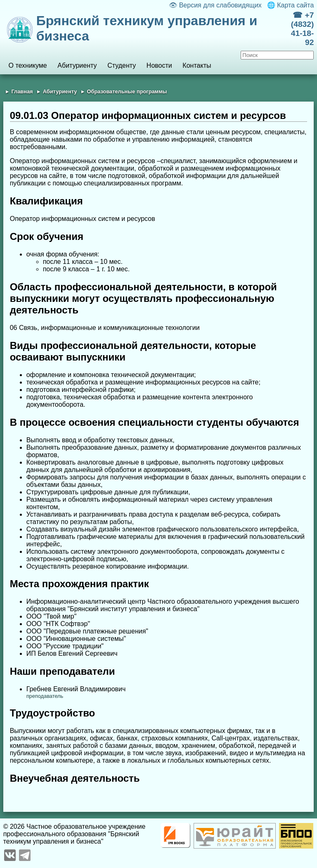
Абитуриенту (77, 65)
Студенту (122, 65)
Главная (22, 91)
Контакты (197, 65)
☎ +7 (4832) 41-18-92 (302, 29)
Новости (159, 65)
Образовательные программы (127, 91)
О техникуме (27, 65)
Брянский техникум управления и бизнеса (147, 28)
